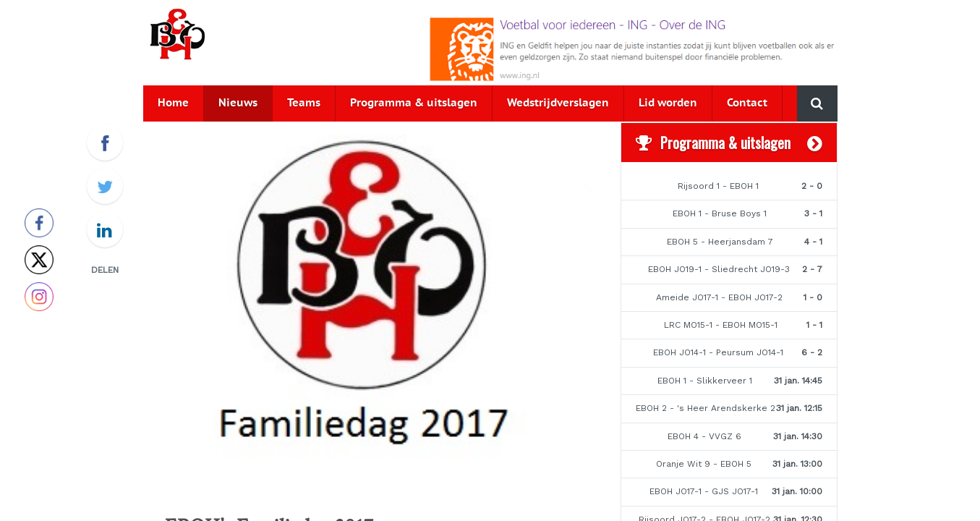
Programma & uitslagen (414, 103)
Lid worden (668, 103)
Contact (747, 103)
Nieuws (238, 103)
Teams (304, 103)
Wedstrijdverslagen (558, 103)
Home (173, 103)
